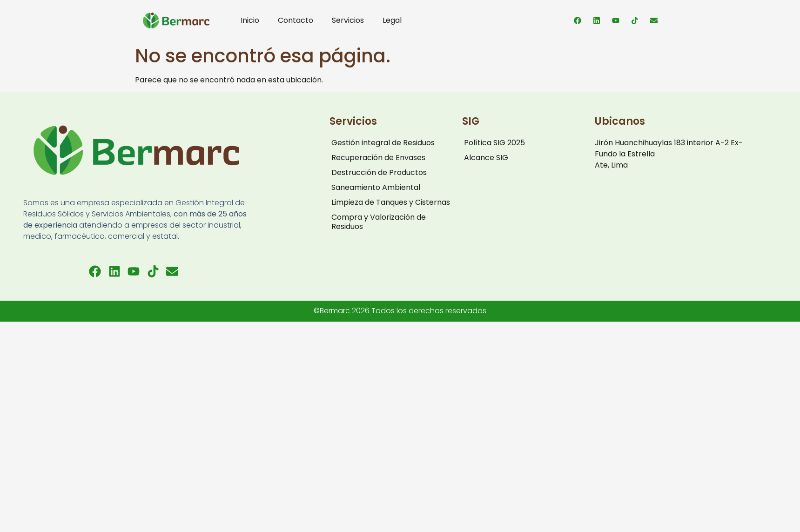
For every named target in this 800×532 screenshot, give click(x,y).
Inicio (250, 20)
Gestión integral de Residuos (383, 143)
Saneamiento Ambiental (376, 187)
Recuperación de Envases (378, 158)
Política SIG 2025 (494, 143)
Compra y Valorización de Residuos (379, 222)
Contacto (296, 20)
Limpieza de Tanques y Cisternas (391, 202)
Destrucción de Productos (379, 172)
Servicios (348, 20)
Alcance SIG (486, 158)
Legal (392, 20)
